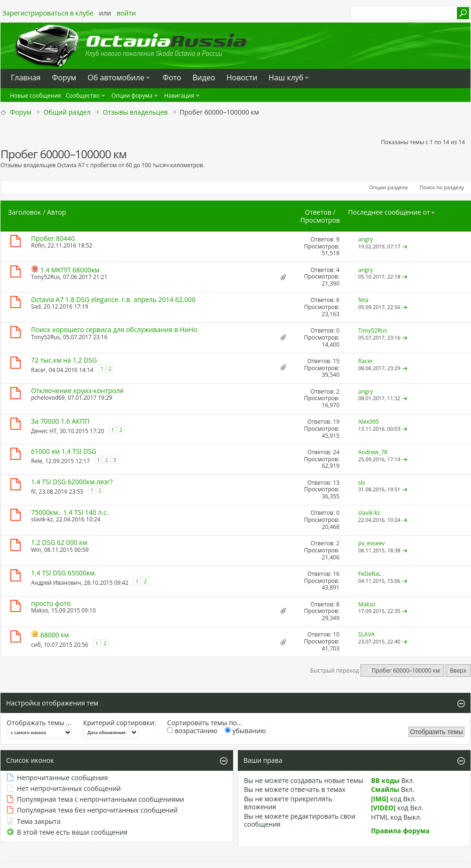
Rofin (38, 245)
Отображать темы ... (39, 723)
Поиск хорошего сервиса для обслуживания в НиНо (114, 329)
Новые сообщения (35, 96)
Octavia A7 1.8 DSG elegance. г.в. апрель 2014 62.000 (113, 299)
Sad (36, 306)
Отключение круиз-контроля (77, 391)
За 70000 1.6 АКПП (60, 421)
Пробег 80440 (53, 238)
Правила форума (400, 831)
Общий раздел (67, 112)
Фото (172, 77)
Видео (204, 77)
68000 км (55, 635)
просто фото (51, 603)
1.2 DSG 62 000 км (59, 542)
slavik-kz (42, 519)
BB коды (385, 780)
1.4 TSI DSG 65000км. (64, 573)
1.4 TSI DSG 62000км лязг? (72, 482)
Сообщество (83, 96)
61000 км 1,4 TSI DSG (64, 451)
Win (36, 550)
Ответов (318, 212)
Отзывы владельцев (135, 112)
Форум (20, 112)
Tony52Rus (45, 277)
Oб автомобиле (116, 77)
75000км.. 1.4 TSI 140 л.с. (70, 512)
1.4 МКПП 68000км (70, 270)
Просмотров (320, 220)
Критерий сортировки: (119, 723)
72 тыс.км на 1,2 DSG (64, 360)
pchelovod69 (48, 398)
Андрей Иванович (56, 583)
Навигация (179, 96)
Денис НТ (44, 430)
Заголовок (25, 212)
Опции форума (132, 96)
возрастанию (192, 731)
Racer (38, 370)
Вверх (458, 670)
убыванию (245, 731)
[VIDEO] (383, 808)
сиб (36, 644)
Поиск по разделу (442, 187)
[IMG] (380, 799)
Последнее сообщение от (392, 212)
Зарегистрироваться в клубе (48, 13)
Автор (56, 212)
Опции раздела (388, 187)
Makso (40, 610)
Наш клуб (286, 77)
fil (33, 492)
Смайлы (385, 789)
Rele (37, 461)
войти (126, 13)
